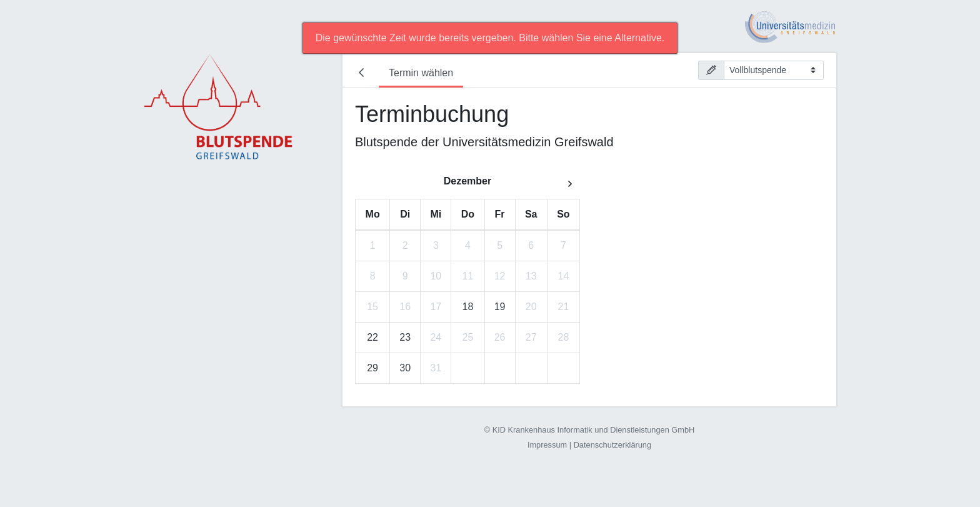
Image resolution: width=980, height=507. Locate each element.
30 (405, 368)
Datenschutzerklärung (612, 445)
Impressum (547, 445)
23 (405, 337)
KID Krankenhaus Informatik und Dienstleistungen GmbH (594, 430)
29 (372, 368)
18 (468, 307)
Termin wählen (421, 73)
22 (372, 337)
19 (500, 307)
